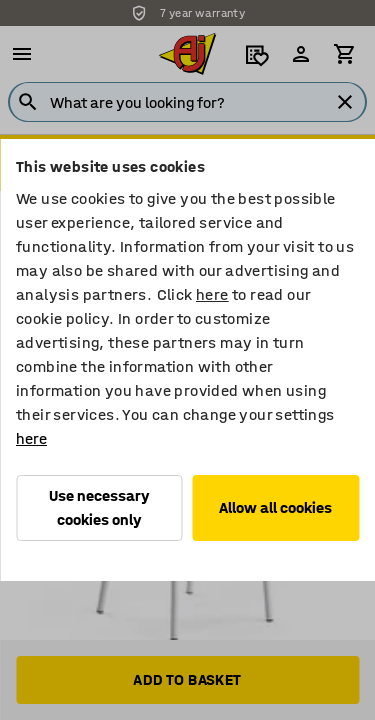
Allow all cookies (275, 507)
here (212, 294)
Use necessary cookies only (99, 507)
